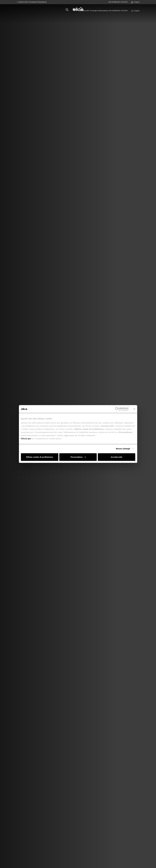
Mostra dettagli (123, 449)
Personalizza (78, 457)
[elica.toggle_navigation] (18, 9)
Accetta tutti (117, 457)
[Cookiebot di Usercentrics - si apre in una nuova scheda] (117, 409)
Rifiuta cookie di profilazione (40, 457)
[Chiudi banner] (134, 409)
